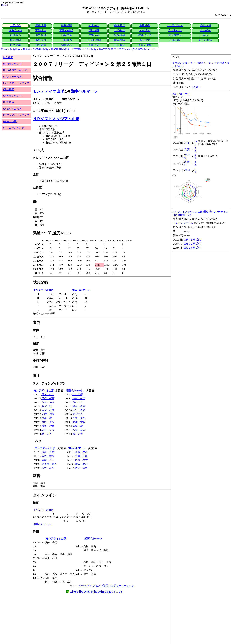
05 (82, 592)
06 (85, 592)
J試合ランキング (12, 64)
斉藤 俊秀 (79, 406)
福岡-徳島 (66, 45)
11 (103, 592)
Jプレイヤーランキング (16, 83)
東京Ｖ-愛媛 (145, 45)
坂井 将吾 (48, 430)
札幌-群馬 (119, 25)
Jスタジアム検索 (12, 109)
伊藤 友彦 (81, 452)
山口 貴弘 (79, 410)
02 (71, 592)
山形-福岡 (119, 30)
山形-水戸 (205, 35)
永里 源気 (81, 468)
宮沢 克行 (48, 422)
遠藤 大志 (48, 452)
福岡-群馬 (15, 35)
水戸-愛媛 (205, 30)
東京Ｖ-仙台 (205, 40)
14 (113, 592)
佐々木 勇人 (49, 464)
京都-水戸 (41, 30)
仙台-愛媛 (145, 30)
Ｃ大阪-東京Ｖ (175, 25)
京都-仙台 (94, 35)
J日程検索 (9, 102)
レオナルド (48, 402)
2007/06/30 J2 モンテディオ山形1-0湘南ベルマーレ (127, 49)
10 (99, 592)
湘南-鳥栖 (41, 35)
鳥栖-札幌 (119, 40)
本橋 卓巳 (48, 460)
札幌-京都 (94, 45)
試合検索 (15, 49)
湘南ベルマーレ (84, 91)
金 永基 (77, 394)
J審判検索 (9, 89)
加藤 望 (77, 426)
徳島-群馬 (66, 40)
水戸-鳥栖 (15, 45)
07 (89, 592)
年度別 (27, 49)
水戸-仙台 (94, 25)
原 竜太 (77, 434)
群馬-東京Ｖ (175, 35)
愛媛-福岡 (66, 25)
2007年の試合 (41, 49)
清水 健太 (48, 394)
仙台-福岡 (15, 40)
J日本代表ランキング (15, 70)
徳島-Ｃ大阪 (145, 35)
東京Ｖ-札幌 (66, 30)
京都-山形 (175, 40)
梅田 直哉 (81, 464)
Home (4, 5)
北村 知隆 (48, 414)
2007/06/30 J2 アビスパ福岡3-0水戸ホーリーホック (106, 586)
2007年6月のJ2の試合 (84, 49)
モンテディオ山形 (48, 91)
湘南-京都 (205, 25)
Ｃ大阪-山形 (175, 30)
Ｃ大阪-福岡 (94, 40)
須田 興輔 (48, 398)
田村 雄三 (79, 398)
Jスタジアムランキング (16, 115)
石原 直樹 (79, 430)
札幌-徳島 (66, 35)
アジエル (77, 414)
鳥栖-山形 (145, 25)
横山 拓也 (48, 468)
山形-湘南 (15, 25)
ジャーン (77, 402)
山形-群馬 (119, 45)
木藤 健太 (48, 426)
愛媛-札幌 (119, 35)
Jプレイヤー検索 (12, 77)
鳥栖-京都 (41, 40)
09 (96, 592)
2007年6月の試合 (60, 49)
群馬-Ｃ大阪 (15, 30)
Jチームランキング (14, 128)
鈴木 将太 (81, 460)
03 (75, 592)
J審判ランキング (12, 96)
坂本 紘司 (79, 422)
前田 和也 (48, 456)
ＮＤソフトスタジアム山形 (56, 119)
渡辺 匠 (46, 406)
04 (78, 592)
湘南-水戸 (145, 40)
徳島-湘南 (94, 30)
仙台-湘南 (41, 45)
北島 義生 (79, 418)
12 (106, 592)
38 (121, 592)
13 (110, 592)
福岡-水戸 (41, 25)
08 (92, 592)
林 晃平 (46, 434)
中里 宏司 (81, 456)
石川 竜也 (48, 410)
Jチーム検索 (10, 121)
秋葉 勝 (46, 418)
